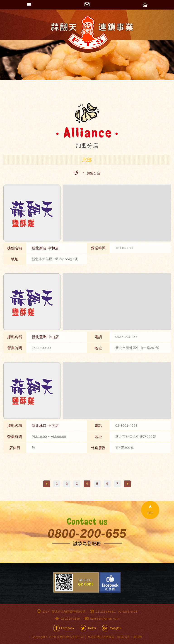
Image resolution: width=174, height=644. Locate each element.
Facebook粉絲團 (110, 582)
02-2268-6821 (128, 612)
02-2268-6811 (105, 612)
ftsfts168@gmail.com (104, 619)
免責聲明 (94, 637)
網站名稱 (92, 33)
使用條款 (108, 637)
